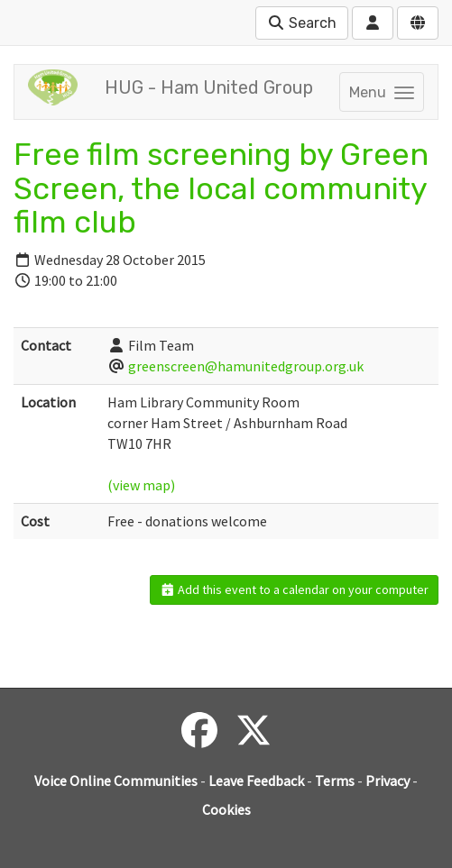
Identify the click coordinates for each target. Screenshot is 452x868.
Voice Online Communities (116, 781)
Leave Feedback (256, 781)
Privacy (387, 781)
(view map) (141, 485)
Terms (335, 781)
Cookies (226, 809)
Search (302, 23)
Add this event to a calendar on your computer (295, 589)
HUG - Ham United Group (209, 87)
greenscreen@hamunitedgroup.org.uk (246, 366)
